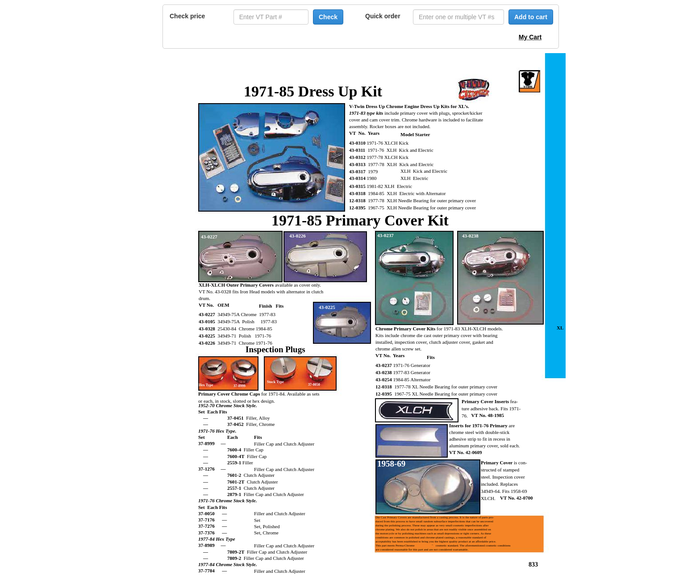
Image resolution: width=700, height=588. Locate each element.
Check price (187, 16)
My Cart (530, 37)
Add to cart (531, 17)
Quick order (383, 16)
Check (328, 17)
